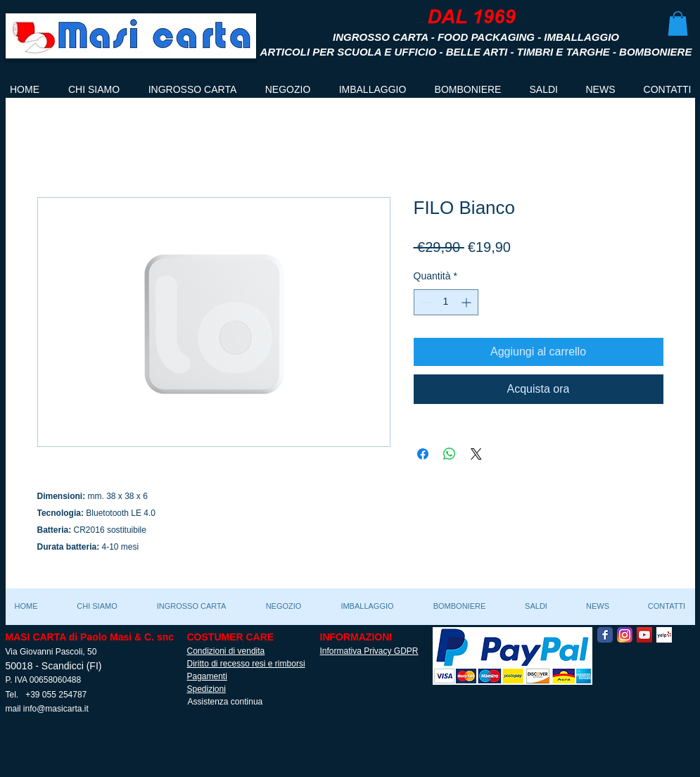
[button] (678, 24)
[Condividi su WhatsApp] (450, 454)
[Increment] (467, 302)
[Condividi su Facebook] (423, 454)
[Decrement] (425, 302)
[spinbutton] (446, 302)
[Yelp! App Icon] (664, 635)
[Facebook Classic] (605, 635)
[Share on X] (476, 454)
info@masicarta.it (56, 709)
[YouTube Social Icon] (644, 635)
